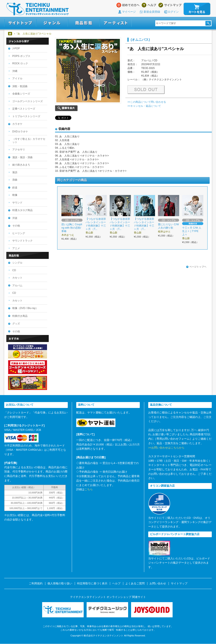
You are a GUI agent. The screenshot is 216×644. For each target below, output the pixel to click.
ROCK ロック (20, 63)
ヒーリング (19, 233)
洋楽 (15, 218)
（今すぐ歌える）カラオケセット (29, 141)
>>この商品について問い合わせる (147, 102)
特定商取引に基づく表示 (92, 584)
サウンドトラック (22, 241)
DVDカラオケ (20, 132)
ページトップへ (196, 267)
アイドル (17, 78)
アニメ (16, 248)
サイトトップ (20, 23)
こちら (89, 489)
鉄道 (15, 188)
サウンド (17, 203)
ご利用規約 (36, 584)
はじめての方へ (128, 5)
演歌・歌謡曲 (20, 86)
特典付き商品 (20, 316)
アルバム (17, 286)
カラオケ (17, 124)
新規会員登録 (152, 12)
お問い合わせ (158, 584)
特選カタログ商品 (22, 210)
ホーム (10, 34)
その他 (16, 226)
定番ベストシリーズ (24, 109)
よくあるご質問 (135, 584)
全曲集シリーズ (21, 94)
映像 (15, 195)
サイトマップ (170, 5)
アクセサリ (19, 150)
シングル (17, 263)
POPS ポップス (21, 56)
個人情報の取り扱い (60, 584)
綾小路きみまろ (21, 165)
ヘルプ (149, 5)
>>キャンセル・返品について (144, 106)
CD (14, 270)
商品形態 (84, 23)
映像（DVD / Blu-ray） (25, 308)
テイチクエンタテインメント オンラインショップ (37, 9)
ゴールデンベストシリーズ (28, 101)
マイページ (129, 12)
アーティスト (116, 23)
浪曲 (15, 180)
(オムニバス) (140, 40)
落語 (15, 172)
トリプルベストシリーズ (26, 116)
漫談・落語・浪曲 (22, 157)
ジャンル (52, 23)
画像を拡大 (66, 108)
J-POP (16, 48)
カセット (17, 278)
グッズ (16, 324)
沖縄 (15, 71)
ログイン (173, 12)
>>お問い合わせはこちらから (166, 448)
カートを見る (197, 9)
